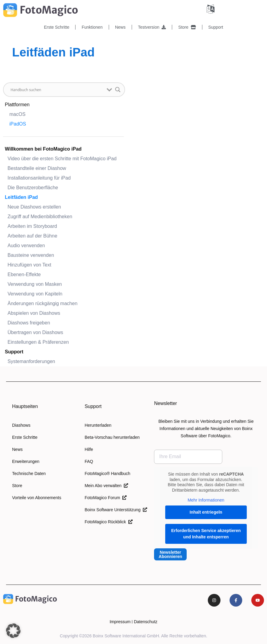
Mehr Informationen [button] (206, 500)
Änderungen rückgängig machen (42, 303)
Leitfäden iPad (21, 197)
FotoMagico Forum (106, 498)
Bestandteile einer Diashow (37, 168)
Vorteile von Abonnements (37, 498)
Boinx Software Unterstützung (116, 510)
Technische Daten (29, 473)
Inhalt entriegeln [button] (206, 512)
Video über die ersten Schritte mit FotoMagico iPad (62, 159)
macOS (17, 114)
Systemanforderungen (31, 361)
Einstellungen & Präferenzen (38, 342)
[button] (13, 631)
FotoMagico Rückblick (109, 522)
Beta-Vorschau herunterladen (112, 437)
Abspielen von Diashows (34, 313)
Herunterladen (98, 425)
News (120, 27)
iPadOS (18, 124)
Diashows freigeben (29, 323)
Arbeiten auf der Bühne (32, 236)
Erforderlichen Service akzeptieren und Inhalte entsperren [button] (206, 533)
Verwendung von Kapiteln (35, 294)
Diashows (21, 425)
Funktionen (92, 27)
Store (187, 27)
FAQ (89, 461)
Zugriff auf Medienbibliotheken (40, 217)
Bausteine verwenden (31, 255)
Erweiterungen (26, 461)
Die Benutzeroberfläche (33, 188)
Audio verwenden (26, 245)
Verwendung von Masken (35, 284)
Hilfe (89, 449)
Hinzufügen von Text (29, 265)
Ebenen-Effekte (24, 274)
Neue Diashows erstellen (34, 207)
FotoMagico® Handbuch (107, 473)
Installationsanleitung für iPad (39, 178)
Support (216, 27)
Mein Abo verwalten (106, 486)
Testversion (152, 27)
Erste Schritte (56, 27)
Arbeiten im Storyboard (32, 226)
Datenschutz (146, 622)
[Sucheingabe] (57, 90)
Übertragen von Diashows (35, 332)
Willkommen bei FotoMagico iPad (43, 149)
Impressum (120, 622)
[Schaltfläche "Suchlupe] (118, 90)
